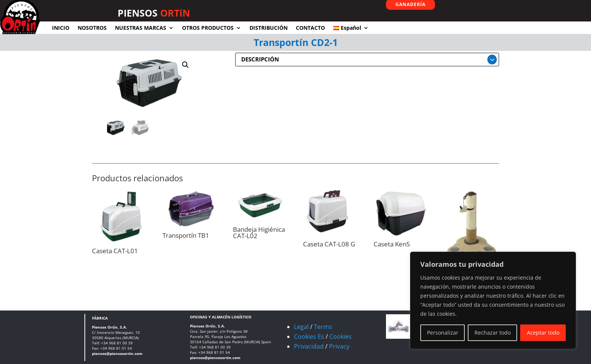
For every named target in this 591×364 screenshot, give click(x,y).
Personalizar (443, 333)
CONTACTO (310, 28)
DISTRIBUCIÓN (269, 28)
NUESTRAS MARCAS (141, 28)
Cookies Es (309, 336)
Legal (301, 327)
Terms (323, 327)
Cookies (341, 336)
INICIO (61, 28)
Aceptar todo (543, 333)
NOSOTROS (92, 28)
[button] (185, 65)
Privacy (339, 346)
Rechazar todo (493, 333)
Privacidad (309, 346)
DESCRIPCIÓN (260, 59)
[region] (493, 300)
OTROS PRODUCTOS (208, 28)
